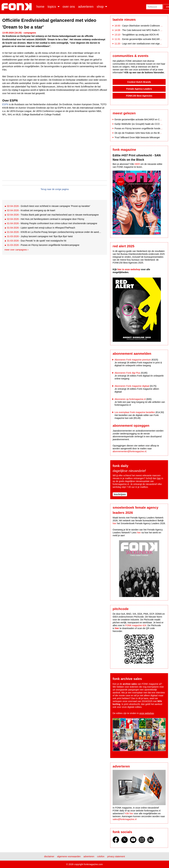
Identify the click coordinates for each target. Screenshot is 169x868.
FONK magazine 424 (136, 625)
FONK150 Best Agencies (139, 96)
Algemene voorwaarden (69, 856)
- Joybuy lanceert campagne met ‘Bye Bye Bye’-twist (40, 236)
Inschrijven (120, 494)
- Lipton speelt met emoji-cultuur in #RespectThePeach (41, 228)
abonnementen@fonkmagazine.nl (129, 451)
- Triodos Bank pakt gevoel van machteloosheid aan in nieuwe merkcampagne (53, 215)
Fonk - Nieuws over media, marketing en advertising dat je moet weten (17, 7)
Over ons (69, 7)
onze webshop (147, 713)
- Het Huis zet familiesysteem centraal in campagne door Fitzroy (46, 219)
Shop (100, 7)
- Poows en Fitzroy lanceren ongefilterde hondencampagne (43, 245)
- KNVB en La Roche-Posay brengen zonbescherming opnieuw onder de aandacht (54, 232)
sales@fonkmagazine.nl (125, 819)
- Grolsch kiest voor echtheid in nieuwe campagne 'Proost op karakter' (49, 206)
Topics (52, 7)
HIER (137, 164)
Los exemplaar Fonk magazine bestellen (135, 412)
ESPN (5, 104)
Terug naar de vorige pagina (55, 189)
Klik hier (129, 813)
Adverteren (86, 7)
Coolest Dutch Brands (139, 82)
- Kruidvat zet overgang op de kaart (31, 210)
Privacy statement (116, 856)
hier (159, 478)
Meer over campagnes (16, 250)
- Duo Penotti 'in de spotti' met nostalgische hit (37, 241)
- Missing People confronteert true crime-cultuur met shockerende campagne (52, 223)
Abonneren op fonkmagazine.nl (130, 399)
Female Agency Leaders (139, 89)
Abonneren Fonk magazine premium (133, 360)
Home (40, 7)
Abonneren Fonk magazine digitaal (132, 386)
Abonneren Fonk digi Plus (127, 373)
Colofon (101, 856)
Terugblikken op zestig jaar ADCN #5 (140, 35)
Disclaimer (49, 856)
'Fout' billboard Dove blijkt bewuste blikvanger (137, 137)
